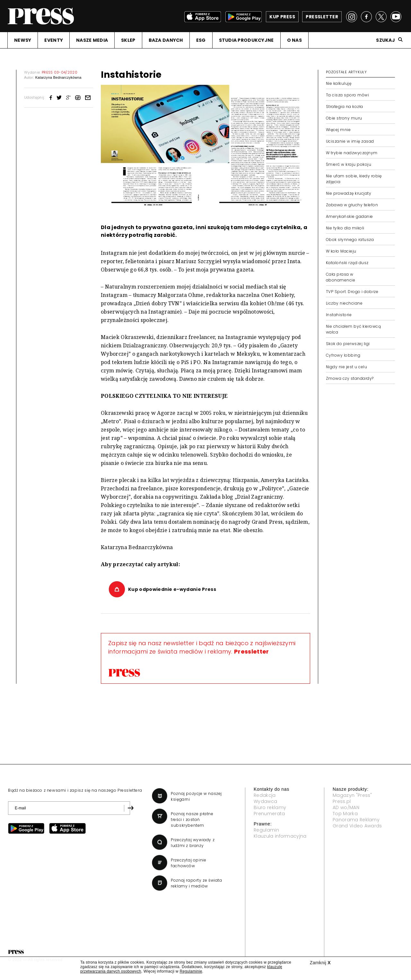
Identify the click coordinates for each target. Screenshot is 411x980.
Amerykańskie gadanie (350, 216)
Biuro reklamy (270, 807)
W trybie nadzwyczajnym (352, 153)
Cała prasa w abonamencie (341, 277)
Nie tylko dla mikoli (345, 228)
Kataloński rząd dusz (347, 263)
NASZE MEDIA (92, 40)
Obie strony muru (344, 118)
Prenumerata (269, 814)
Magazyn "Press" (352, 795)
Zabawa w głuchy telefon (352, 205)
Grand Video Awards (357, 826)
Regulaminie (191, 971)
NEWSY (23, 40)
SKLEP (128, 40)
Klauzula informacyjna (280, 836)
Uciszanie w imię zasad (350, 141)
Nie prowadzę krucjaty (349, 193)
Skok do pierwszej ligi (348, 344)
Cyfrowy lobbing (343, 355)
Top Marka (345, 814)
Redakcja (265, 795)
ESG (201, 40)
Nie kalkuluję (339, 83)
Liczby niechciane (344, 303)
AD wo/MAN (346, 807)
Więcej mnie (338, 130)
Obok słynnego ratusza (350, 240)
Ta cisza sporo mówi (347, 95)
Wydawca (265, 801)
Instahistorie (339, 315)
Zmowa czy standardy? (350, 378)
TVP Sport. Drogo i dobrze (352, 292)
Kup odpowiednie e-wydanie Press (172, 589)
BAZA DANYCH (166, 40)
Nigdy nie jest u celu (346, 367)
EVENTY (54, 40)
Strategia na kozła (345, 107)
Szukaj (385, 40)
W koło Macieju (341, 251)
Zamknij (320, 963)
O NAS (294, 40)
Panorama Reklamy (356, 820)
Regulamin (266, 830)
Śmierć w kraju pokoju (349, 164)
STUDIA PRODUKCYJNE (246, 40)
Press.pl (342, 801)
